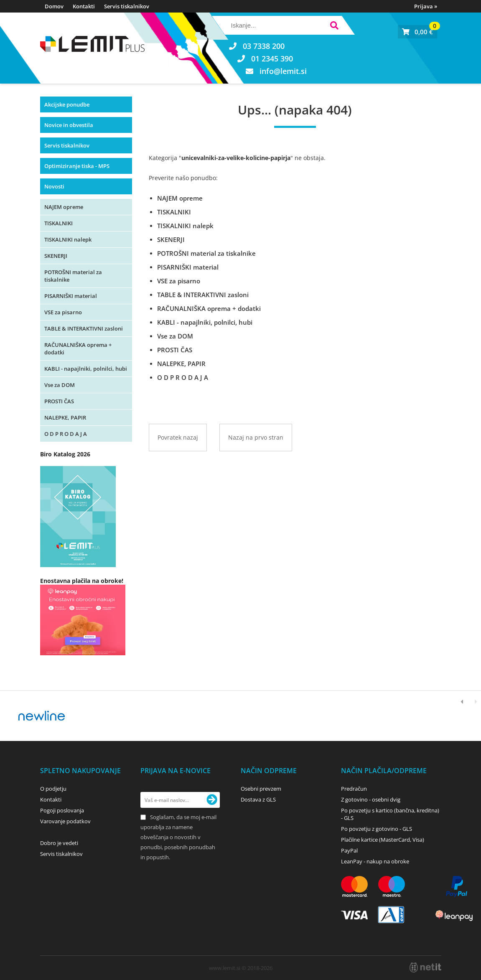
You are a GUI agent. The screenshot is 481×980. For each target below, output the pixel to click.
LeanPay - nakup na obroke (375, 861)
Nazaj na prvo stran (256, 437)
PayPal (349, 850)
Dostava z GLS (258, 799)
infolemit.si (283, 71)
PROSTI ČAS (59, 401)
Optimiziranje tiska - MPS (77, 166)
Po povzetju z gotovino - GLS (377, 829)
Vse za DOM (60, 385)
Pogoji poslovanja (62, 810)
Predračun (354, 789)
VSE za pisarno (63, 312)
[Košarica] (417, 32)
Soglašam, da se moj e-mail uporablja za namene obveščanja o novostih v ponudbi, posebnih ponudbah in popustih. (178, 837)
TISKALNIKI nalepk (68, 239)
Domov (54, 6)
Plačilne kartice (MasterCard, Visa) (383, 840)
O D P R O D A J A (66, 434)
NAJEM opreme (64, 207)
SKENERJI (56, 256)
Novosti (54, 186)
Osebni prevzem (261, 789)
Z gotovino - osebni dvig (371, 799)
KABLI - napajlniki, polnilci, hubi (86, 369)
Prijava (426, 6)
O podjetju (53, 789)
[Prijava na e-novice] (212, 800)
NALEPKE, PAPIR (65, 417)
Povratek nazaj (178, 437)
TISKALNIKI (59, 223)
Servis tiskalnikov (127, 6)
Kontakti (84, 6)
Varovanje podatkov (65, 821)
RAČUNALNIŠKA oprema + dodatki (78, 349)
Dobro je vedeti (59, 843)
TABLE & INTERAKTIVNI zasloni (84, 328)
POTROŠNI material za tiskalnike (73, 276)
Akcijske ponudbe (67, 104)
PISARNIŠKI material (71, 296)
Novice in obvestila (69, 125)
